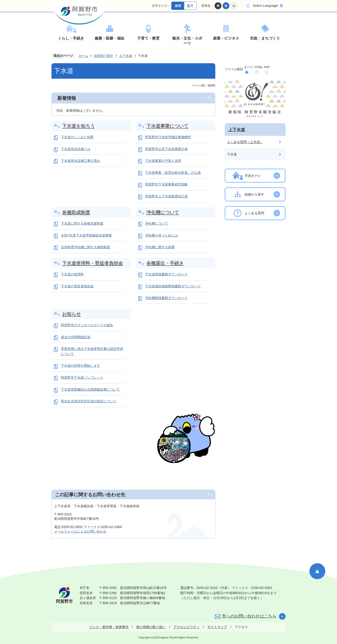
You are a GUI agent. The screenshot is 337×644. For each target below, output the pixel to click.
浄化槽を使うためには (161, 235)
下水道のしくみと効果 (77, 137)
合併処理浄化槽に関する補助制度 (85, 247)
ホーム (83, 56)
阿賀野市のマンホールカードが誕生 (87, 325)
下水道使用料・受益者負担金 (92, 263)
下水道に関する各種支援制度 (82, 223)
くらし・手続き (71, 38)
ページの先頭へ (317, 571)
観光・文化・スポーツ (187, 41)
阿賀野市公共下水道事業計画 (166, 149)
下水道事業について (167, 126)
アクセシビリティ (187, 627)
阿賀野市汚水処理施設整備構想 (168, 137)
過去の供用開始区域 (76, 337)
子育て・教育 (148, 38)
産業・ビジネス (226, 38)
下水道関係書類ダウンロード (166, 274)
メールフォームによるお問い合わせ (80, 531)
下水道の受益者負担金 (77, 286)
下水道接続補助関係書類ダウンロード (173, 286)
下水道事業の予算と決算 (163, 161)
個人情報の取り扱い (151, 627)
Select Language (265, 6)
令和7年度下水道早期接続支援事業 (86, 235)
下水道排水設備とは (76, 149)
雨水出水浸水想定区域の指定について (89, 401)
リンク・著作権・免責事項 (109, 627)
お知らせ (71, 314)
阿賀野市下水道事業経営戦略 (166, 184)
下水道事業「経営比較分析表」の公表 (173, 173)
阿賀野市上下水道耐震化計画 (166, 196)
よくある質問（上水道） (245, 142)
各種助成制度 (76, 212)
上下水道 (126, 56)
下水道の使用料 (72, 274)
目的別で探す (104, 56)
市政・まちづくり (265, 38)
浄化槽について (163, 212)
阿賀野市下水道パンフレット (82, 378)
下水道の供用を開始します (81, 366)
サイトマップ (217, 627)
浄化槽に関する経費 (160, 247)
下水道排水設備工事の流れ (81, 161)
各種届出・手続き (165, 263)
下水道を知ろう (78, 126)
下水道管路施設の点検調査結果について (90, 389)
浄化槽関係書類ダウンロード (166, 298)
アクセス (241, 627)
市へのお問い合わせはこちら (249, 616)
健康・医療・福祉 (110, 38)
